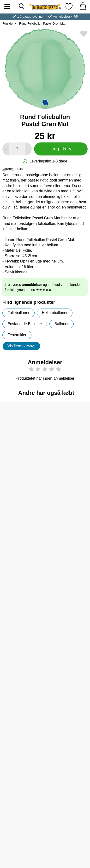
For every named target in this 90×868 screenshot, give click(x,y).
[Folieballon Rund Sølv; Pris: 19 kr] (22, 432)
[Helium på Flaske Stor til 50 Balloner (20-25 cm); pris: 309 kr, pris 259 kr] (68, 432)
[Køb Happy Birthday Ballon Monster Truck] (68, 779)
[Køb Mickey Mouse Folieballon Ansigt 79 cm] (22, 779)
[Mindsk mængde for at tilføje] (6, 149)
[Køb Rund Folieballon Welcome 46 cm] (68, 544)
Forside (8, 24)
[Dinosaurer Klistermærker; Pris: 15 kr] (22, 667)
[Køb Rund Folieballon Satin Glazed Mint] (22, 544)
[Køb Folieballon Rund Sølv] (22, 466)
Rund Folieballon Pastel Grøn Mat (42, 24)
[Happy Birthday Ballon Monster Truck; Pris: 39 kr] (68, 745)
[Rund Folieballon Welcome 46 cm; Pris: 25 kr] (68, 510)
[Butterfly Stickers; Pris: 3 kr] (68, 589)
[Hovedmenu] (7, 7)
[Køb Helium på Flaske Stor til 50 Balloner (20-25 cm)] (68, 466)
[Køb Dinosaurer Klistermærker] (22, 701)
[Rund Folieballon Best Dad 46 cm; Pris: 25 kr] (22, 589)
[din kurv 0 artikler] (83, 7)
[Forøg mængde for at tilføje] (28, 149)
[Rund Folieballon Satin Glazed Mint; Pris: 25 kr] (22, 510)
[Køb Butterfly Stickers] (68, 623)
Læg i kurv (61, 149)
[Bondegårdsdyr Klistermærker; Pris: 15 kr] (68, 667)
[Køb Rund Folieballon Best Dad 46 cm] (22, 623)
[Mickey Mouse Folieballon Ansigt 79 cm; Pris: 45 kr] (22, 745)
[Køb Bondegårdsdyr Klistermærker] (68, 701)
